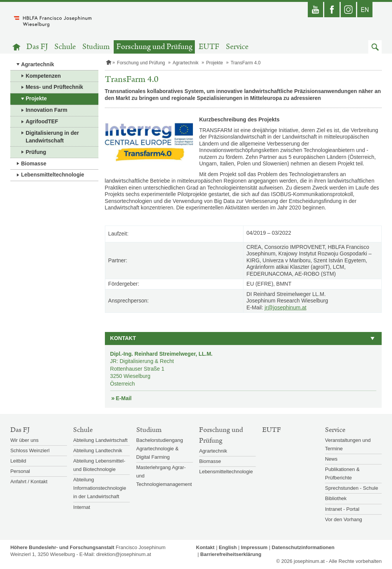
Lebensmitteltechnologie (53, 175)
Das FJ (37, 47)
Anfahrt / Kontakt (29, 482)
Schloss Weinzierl (30, 450)
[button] (375, 47)
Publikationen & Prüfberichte (342, 473)
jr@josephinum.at (285, 307)
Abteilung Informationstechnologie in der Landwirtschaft (100, 488)
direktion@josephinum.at (123, 554)
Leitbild (18, 461)
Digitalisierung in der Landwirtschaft (52, 137)
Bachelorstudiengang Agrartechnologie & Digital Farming (160, 449)
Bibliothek (336, 498)
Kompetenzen (43, 76)
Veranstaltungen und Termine (348, 444)
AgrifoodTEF (42, 121)
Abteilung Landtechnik (98, 450)
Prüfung (36, 152)
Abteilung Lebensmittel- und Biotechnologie (99, 465)
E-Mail (124, 398)
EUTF (209, 47)
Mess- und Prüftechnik (54, 87)
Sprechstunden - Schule (352, 488)
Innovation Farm (47, 110)
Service (237, 47)
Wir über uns (24, 440)
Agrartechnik (38, 64)
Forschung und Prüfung (154, 47)
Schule (65, 47)
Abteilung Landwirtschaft (100, 440)
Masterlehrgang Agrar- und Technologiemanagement (164, 476)
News (331, 459)
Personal (20, 471)
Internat (82, 507)
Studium (96, 47)
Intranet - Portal (342, 509)
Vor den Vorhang (344, 519)
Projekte (36, 98)
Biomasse (34, 164)
